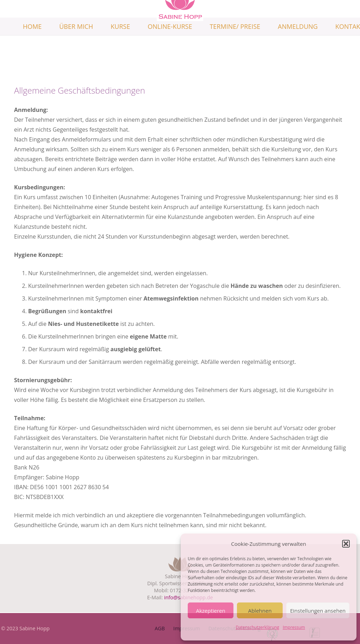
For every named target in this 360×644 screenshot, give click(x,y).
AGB (160, 628)
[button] (346, 544)
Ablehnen (260, 611)
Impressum (294, 627)
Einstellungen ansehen (318, 611)
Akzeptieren (210, 611)
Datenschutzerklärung (258, 627)
